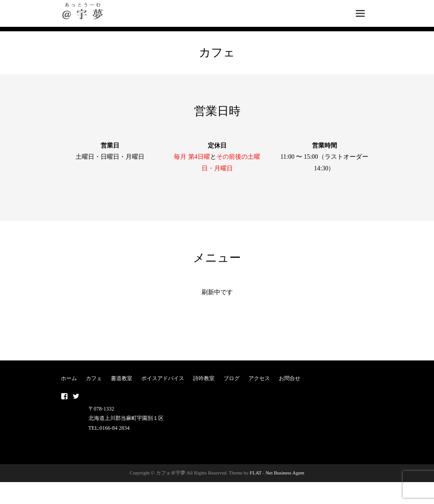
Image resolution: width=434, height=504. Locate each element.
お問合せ (290, 378)
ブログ (232, 378)
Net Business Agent (285, 473)
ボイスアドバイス (163, 378)
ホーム (69, 378)
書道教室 (122, 378)
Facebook (64, 396)
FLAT (256, 473)
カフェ (94, 378)
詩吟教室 (204, 378)
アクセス (259, 378)
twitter (76, 396)
